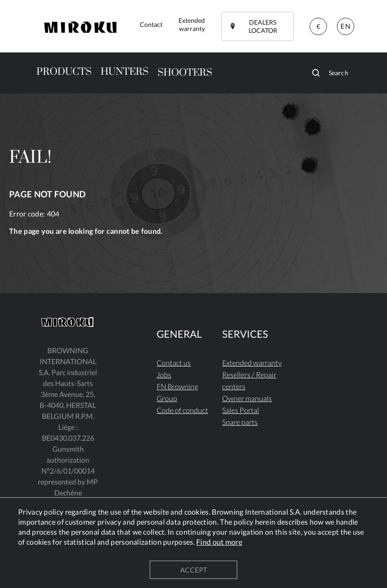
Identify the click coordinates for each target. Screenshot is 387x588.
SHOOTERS (185, 73)
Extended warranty (252, 363)
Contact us (174, 363)
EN (345, 26)
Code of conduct (182, 410)
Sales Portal (241, 410)
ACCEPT (194, 570)
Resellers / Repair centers (249, 380)
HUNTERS (125, 72)
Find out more (219, 542)
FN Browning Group (177, 392)
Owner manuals (247, 398)
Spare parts (240, 422)
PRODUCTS (64, 72)
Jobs (164, 374)
